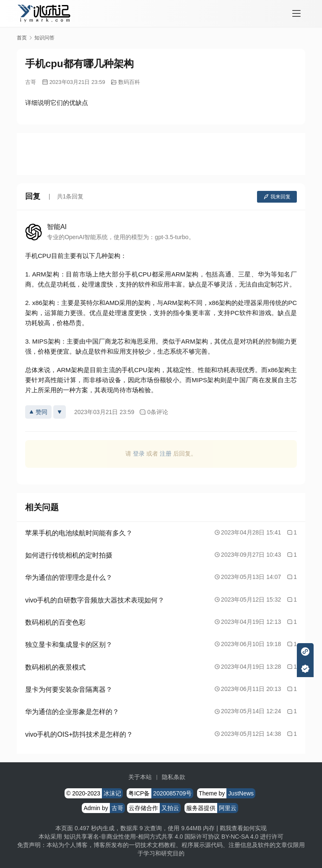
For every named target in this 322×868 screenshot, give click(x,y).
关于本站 (140, 777)
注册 (166, 454)
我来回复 (277, 197)
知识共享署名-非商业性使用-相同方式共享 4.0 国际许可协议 (142, 837)
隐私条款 (174, 777)
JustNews (241, 793)
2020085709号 (172, 793)
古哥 (31, 82)
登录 (139, 454)
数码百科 (129, 82)
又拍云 (170, 808)
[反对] (60, 412)
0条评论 (154, 412)
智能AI (57, 227)
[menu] (296, 13)
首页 (22, 38)
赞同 (38, 412)
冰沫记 (112, 793)
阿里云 (228, 808)
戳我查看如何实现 (243, 828)
